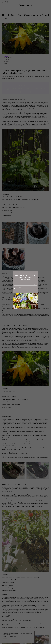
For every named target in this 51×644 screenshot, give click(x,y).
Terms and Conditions (26, 288)
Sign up (34, 284)
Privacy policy (19, 288)
